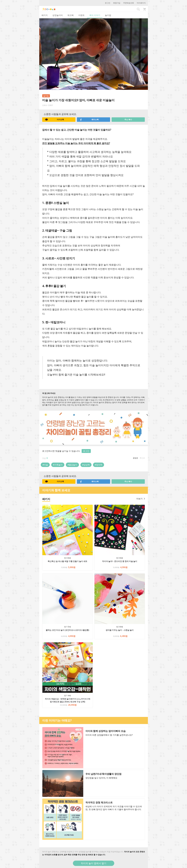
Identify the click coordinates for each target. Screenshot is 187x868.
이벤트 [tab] (81, 15)
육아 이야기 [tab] (95, 15)
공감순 (135, 458)
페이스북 (89, 120)
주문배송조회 (129, 3)
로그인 (108, 3)
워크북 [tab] (71, 15)
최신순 (142, 458)
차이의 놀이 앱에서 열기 (94, 863)
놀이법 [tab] (108, 15)
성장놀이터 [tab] (58, 15)
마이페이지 (141, 3)
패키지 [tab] (45, 15)
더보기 (141, 499)
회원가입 (117, 3)
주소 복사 (128, 119)
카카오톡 (55, 120)
